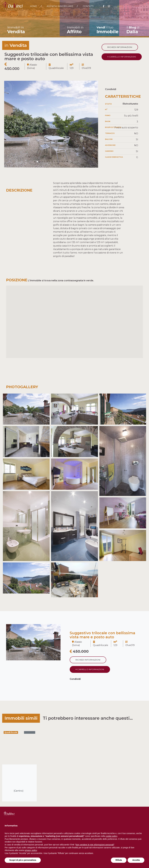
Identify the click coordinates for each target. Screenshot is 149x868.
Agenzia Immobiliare (60, 7)
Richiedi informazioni (120, 47)
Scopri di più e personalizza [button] (23, 860)
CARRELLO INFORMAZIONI (122, 57)
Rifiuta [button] (119, 860)
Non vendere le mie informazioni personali (95, 845)
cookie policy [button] (111, 836)
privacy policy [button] (31, 850)
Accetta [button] (136, 860)
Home (34, 7)
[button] (35, 162)
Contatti (88, 7)
